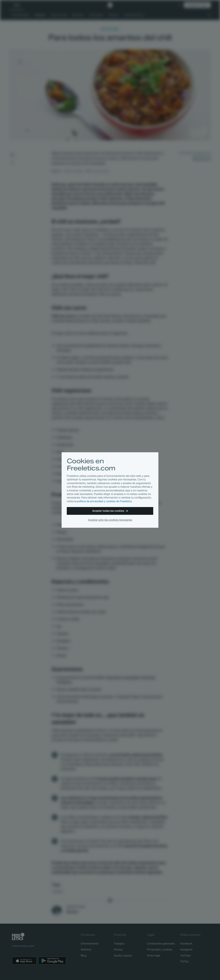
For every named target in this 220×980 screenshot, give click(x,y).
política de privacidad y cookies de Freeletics (104, 501)
